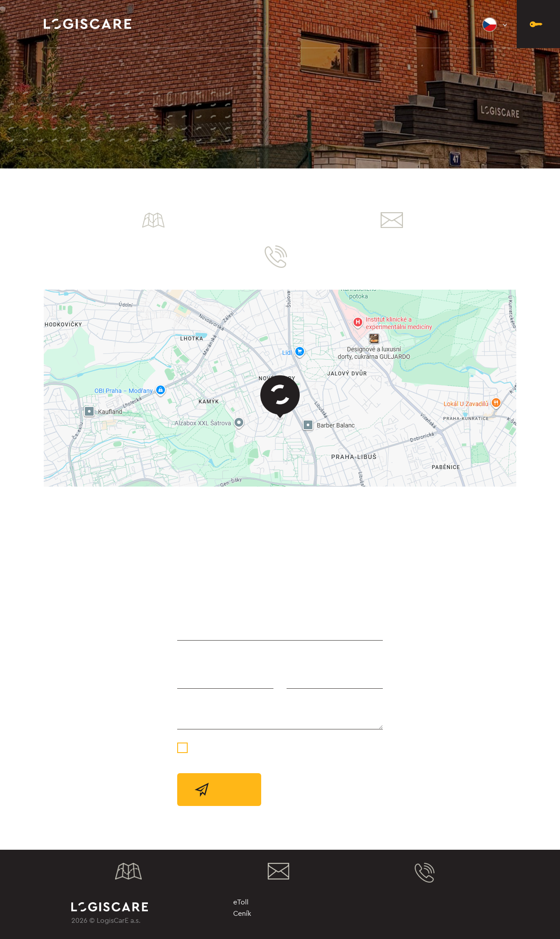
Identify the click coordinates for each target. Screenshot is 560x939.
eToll (241, 902)
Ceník (242, 913)
